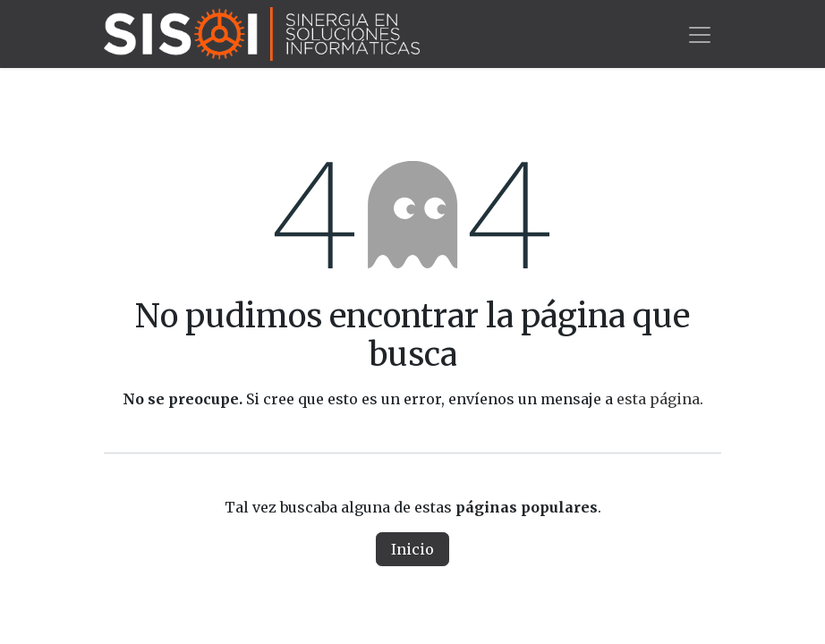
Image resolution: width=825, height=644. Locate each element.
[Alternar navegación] (700, 34)
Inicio (412, 549)
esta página (658, 399)
